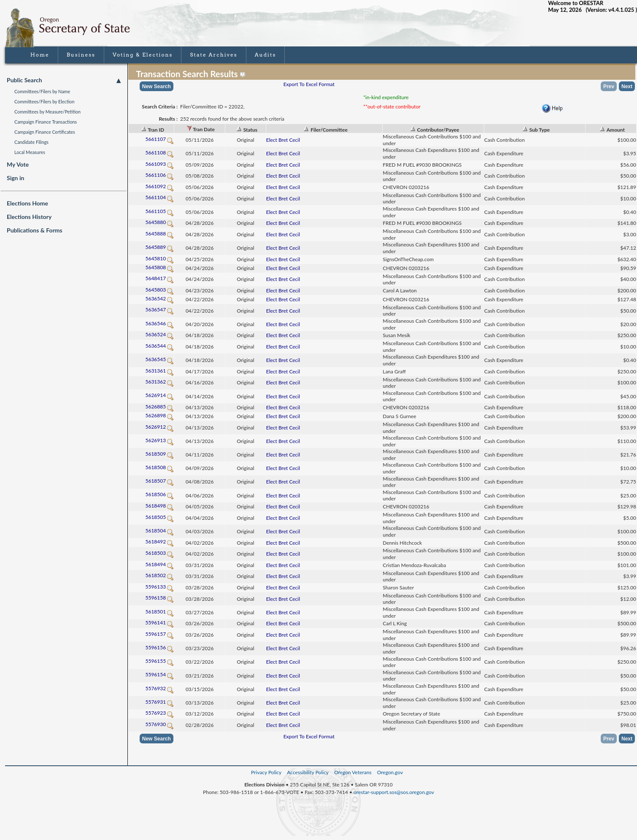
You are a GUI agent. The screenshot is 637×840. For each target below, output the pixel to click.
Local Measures (30, 152)
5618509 (159, 454)
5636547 (159, 309)
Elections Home (27, 203)
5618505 (159, 517)
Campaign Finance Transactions (46, 122)
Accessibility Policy (308, 772)
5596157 (159, 634)
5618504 (159, 531)
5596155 (159, 661)
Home (40, 55)
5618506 (159, 494)
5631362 (159, 382)
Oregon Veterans (353, 772)
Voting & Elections (143, 55)
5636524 (159, 334)
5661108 (159, 153)
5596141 (159, 623)
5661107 (159, 139)
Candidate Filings (31, 142)
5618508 (159, 467)
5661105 (159, 211)
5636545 (159, 359)
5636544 (159, 346)
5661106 (159, 175)
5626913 (159, 440)
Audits (266, 55)
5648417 (159, 278)
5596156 (159, 647)
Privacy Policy (266, 772)
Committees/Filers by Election (45, 101)
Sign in (15, 178)
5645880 (159, 222)
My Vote (18, 164)
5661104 (159, 197)
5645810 (159, 258)
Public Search (64, 80)
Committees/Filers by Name (42, 91)
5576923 (159, 713)
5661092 (159, 186)
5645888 (159, 234)
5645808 (159, 267)
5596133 (159, 587)
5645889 (159, 247)
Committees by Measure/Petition (47, 112)
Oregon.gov (390, 772)
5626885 (159, 406)
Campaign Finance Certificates (45, 132)
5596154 (159, 674)
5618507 (159, 481)
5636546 (159, 323)
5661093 (159, 164)
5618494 (159, 564)
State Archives (213, 55)
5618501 (159, 612)
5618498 (159, 506)
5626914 (159, 395)
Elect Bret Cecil (283, 140)
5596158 (159, 598)
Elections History (29, 217)
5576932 (159, 688)
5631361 (159, 371)
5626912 (159, 427)
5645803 (159, 290)
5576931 (159, 702)
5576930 (159, 724)
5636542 (159, 298)
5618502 (159, 575)
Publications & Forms (35, 230)
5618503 (159, 553)
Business (81, 55)
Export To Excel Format (309, 84)
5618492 (159, 542)
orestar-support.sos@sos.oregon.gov (394, 792)
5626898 (159, 415)
